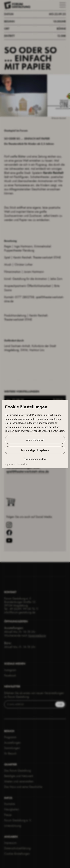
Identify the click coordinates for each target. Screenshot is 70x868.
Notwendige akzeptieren (35, 450)
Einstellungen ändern (35, 459)
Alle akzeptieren (35, 440)
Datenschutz (22, 464)
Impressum (10, 464)
